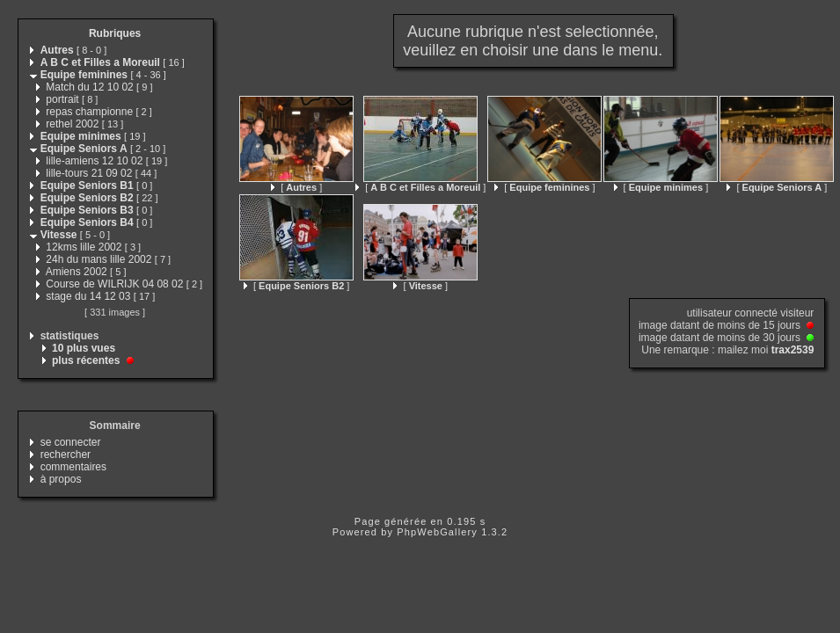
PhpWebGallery (437, 532)
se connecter (71, 442)
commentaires (73, 467)
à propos (61, 479)
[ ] (296, 187)
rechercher (66, 455)
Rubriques (115, 33)
